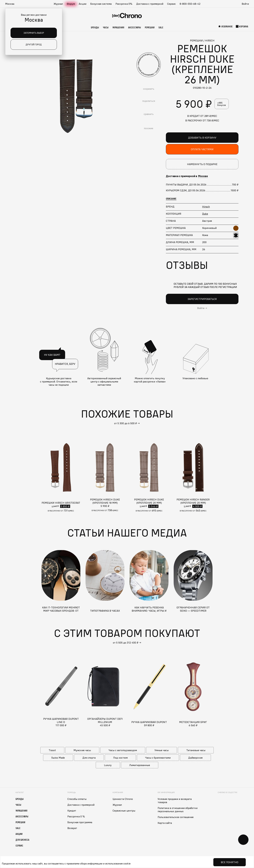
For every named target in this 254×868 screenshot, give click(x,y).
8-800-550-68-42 (190, 4)
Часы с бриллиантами (158, 758)
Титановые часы (196, 750)
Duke (205, 214)
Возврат (72, 828)
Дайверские (195, 758)
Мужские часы (82, 750)
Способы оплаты (77, 799)
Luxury (108, 765)
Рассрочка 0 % (76, 816)
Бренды (95, 27)
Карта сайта (165, 823)
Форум (71, 4)
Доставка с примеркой (150, 4)
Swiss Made (58, 758)
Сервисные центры (124, 811)
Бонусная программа (80, 822)
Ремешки (150, 27)
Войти (245, 4)
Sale (161, 27)
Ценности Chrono (123, 799)
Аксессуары (135, 27)
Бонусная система (101, 4)
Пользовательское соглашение (176, 817)
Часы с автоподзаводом (123, 750)
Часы (106, 27)
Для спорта (89, 758)
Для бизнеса (22, 840)
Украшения (118, 27)
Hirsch (206, 207)
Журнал (58, 4)
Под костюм (120, 758)
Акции (83, 4)
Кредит (72, 811)
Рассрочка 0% (124, 4)
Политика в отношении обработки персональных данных (178, 810)
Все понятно (230, 862)
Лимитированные (140, 765)
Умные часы (162, 750)
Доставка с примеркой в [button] (187, 176)
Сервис (171, 4)
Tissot (52, 750)
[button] (11, 4)
